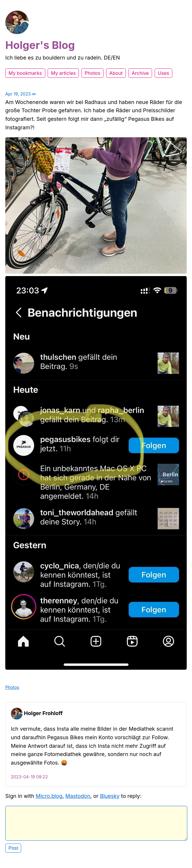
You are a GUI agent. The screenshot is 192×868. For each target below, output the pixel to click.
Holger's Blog (40, 45)
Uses (164, 73)
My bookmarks (25, 73)
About (116, 73)
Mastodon (78, 796)
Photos (92, 73)
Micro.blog (49, 796)
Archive (140, 73)
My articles (63, 73)
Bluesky (110, 796)
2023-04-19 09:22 (29, 777)
